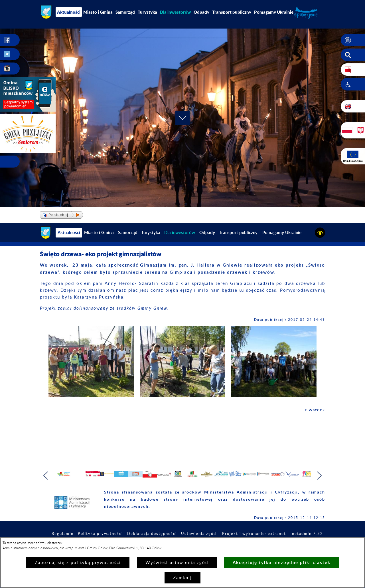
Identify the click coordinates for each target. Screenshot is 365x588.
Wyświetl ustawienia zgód (177, 563)
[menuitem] (175, 12)
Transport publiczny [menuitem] (232, 12)
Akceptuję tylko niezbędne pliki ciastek (282, 562)
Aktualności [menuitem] (69, 12)
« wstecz (315, 410)
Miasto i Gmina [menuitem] (98, 12)
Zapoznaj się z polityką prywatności (78, 563)
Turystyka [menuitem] (147, 12)
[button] (353, 40)
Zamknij (182, 578)
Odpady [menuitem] (201, 12)
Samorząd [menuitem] (125, 12)
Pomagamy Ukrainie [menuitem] (274, 12)
